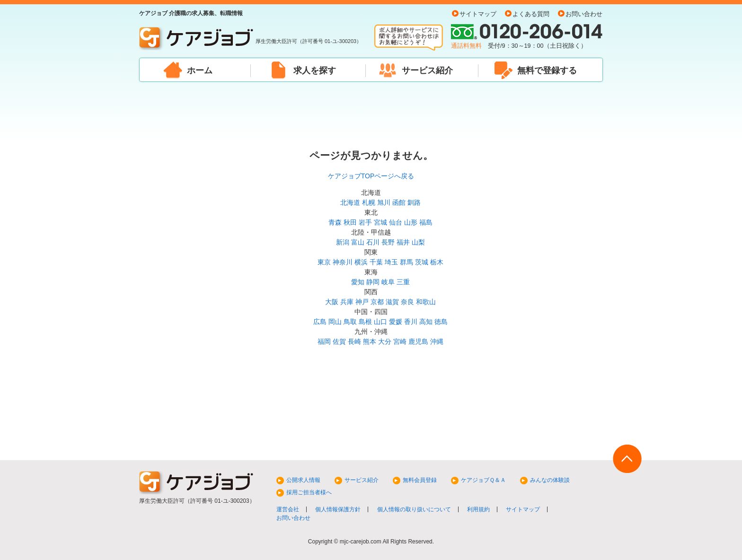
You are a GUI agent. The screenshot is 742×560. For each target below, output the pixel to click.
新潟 (343, 242)
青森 (335, 222)
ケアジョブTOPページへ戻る (371, 176)
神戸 (362, 302)
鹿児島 (418, 341)
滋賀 (392, 302)
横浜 (361, 262)
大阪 (332, 302)
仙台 (396, 222)
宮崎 (400, 341)
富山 (358, 242)
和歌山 (426, 302)
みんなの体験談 (550, 480)
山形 (411, 222)
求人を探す (315, 70)
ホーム (200, 70)
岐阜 (388, 282)
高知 (426, 322)
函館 (399, 202)
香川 (411, 322)
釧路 (414, 202)
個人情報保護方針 (338, 509)
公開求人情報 (303, 480)
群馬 (406, 262)
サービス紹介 (427, 70)
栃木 (437, 262)
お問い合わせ (584, 14)
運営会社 (288, 509)
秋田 (350, 222)
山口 (380, 322)
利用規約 (478, 509)
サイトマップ (478, 14)
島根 (365, 322)
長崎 (354, 341)
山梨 (418, 242)
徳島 (441, 322)
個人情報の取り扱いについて (414, 509)
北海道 (350, 202)
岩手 (365, 222)
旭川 (384, 202)
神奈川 (343, 262)
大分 (385, 341)
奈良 (407, 302)
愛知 (358, 282)
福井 (403, 242)
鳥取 (350, 322)
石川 (373, 242)
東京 (324, 262)
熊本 (370, 341)
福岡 (324, 341)
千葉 (376, 262)
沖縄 (437, 341)
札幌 (369, 202)
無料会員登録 (420, 480)
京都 (377, 302)
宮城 (380, 222)
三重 (403, 282)
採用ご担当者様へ (309, 492)
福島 (426, 222)
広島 (320, 322)
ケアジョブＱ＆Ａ (483, 480)
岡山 (335, 322)
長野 (388, 242)
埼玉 (391, 262)
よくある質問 (531, 14)
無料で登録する (547, 70)
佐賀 (339, 341)
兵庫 (347, 302)
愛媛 (396, 322)
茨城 (422, 262)
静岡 (373, 282)
